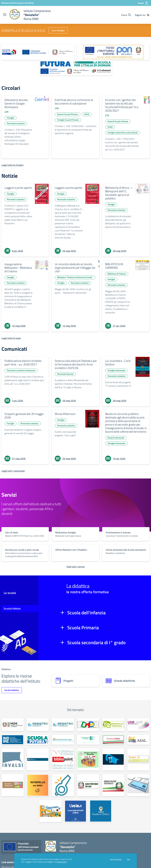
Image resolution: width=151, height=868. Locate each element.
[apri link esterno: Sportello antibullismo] (113, 759)
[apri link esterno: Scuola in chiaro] (101, 811)
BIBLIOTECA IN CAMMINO (114, 266)
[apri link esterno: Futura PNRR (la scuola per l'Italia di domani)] (75, 68)
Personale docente (65, 374)
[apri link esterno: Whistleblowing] (63, 785)
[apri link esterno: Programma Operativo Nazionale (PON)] (113, 52)
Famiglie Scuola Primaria (68, 120)
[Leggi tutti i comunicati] (13, 471)
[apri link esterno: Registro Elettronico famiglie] (63, 725)
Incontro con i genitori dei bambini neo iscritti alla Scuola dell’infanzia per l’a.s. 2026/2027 (122, 105)
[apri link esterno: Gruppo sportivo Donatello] (88, 759)
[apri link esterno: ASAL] (138, 740)
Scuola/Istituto (12, 609)
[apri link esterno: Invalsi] (13, 759)
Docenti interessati (116, 438)
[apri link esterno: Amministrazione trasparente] (113, 785)
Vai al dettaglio (58, 30)
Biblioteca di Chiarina (117, 274)
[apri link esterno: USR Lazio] (138, 725)
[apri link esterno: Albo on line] (88, 785)
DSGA (87, 114)
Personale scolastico (16, 123)
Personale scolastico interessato (21, 370)
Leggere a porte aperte (18, 188)
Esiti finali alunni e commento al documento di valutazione (74, 102)
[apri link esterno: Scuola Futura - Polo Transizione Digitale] (38, 740)
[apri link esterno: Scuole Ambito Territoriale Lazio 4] (63, 740)
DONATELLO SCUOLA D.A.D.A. (24, 30)
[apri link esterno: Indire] (13, 740)
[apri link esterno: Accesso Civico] (113, 740)
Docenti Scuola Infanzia (118, 121)
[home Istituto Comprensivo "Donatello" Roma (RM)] (30, 15)
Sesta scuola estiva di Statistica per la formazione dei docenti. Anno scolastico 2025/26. (76, 364)
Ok (129, 860)
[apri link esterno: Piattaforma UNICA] (76, 811)
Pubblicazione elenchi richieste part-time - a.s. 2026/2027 (23, 363)
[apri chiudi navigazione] (5, 15)
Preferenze (116, 860)
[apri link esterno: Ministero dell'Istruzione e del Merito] (13, 725)
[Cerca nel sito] (126, 15)
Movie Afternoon (65, 414)
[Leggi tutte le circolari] (12, 165)
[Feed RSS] (148, 15)
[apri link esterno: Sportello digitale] (113, 725)
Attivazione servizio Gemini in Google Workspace (16, 103)
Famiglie (10, 118)
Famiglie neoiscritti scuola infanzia (123, 133)
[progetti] (75, 681)
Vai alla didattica (12, 690)
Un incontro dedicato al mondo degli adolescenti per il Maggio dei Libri (75, 268)
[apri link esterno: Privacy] (138, 785)
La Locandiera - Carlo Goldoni (118, 363)
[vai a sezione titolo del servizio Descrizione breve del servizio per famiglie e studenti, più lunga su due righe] (25, 534)
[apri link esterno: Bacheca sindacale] (13, 785)
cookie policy (62, 862)
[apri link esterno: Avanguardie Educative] (88, 740)
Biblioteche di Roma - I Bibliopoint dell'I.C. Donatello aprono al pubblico (119, 193)
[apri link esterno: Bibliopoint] (63, 759)
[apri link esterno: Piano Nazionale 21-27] (38, 52)
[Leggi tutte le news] (11, 338)
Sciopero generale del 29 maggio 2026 (24, 416)
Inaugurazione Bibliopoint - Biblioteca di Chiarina (18, 268)
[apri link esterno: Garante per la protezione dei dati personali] (38, 759)
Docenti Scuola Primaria (67, 114)
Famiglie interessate (116, 370)
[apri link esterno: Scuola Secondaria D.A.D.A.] (88, 725)
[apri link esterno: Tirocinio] (50, 811)
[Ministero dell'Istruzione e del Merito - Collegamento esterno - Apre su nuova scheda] (18, 3)
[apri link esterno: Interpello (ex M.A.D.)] (38, 785)
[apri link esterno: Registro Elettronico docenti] (38, 725)
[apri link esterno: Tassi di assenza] (138, 759)
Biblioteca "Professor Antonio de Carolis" (75, 277)
